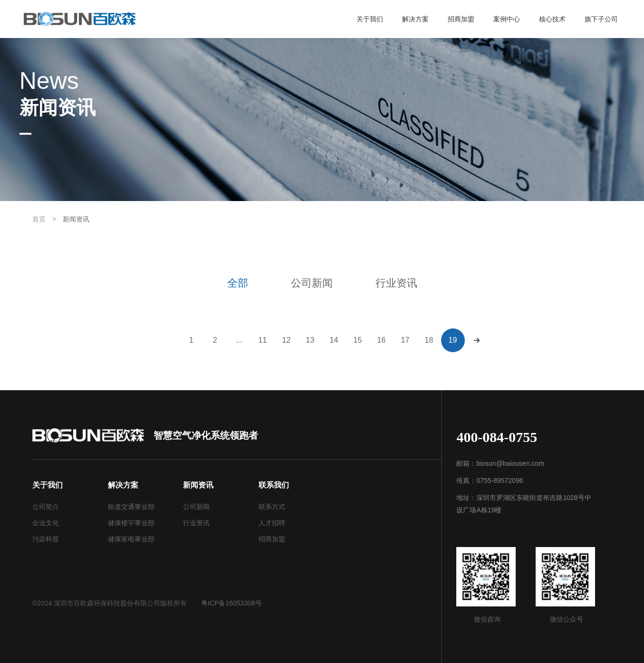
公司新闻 (312, 283)
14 (334, 340)
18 (429, 340)
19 (453, 340)
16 (382, 340)
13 (310, 340)
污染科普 (46, 539)
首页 (39, 219)
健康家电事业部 (131, 539)
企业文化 (46, 523)
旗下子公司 (601, 19)
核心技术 (552, 19)
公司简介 (46, 507)
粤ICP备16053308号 (231, 603)
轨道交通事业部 (131, 507)
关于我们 (370, 19)
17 (405, 340)
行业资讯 (396, 283)
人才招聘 (272, 523)
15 (358, 340)
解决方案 (415, 19)
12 (287, 340)
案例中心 (507, 19)
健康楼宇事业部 (131, 523)
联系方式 (272, 507)
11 (263, 340)
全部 (238, 283)
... (239, 340)
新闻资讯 (76, 219)
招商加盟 (461, 19)
